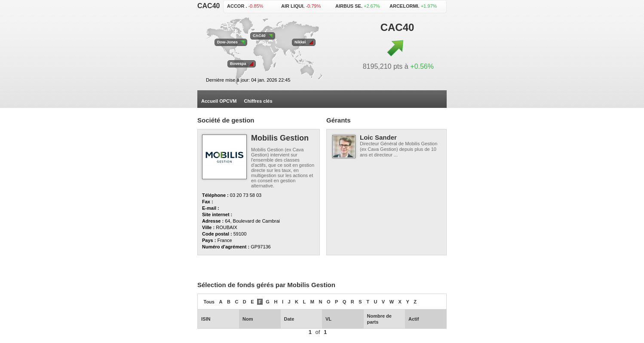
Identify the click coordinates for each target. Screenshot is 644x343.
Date (289, 319)
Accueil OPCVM (219, 101)
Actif (414, 319)
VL (328, 319)
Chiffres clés (258, 101)
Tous (209, 302)
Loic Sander (378, 137)
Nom (248, 319)
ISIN (206, 319)
